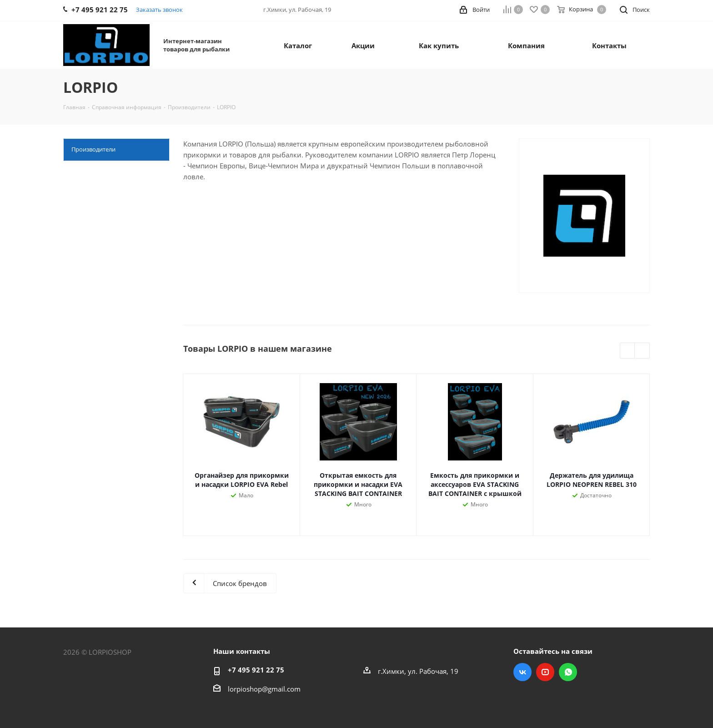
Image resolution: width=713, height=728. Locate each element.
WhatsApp (568, 672)
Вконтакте (522, 672)
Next (642, 351)
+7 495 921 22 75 (256, 670)
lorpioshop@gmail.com (264, 689)
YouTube (545, 672)
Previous (628, 351)
